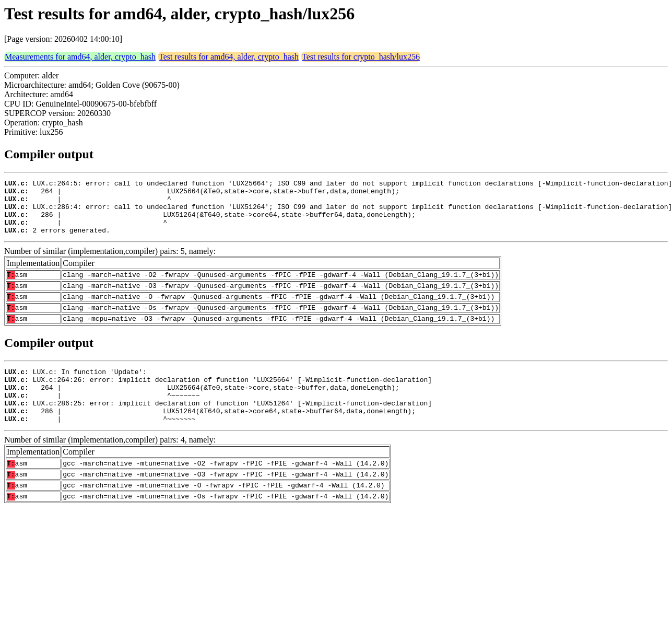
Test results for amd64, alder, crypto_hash (229, 57)
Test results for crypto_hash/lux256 (361, 57)
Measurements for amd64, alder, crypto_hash (80, 57)
